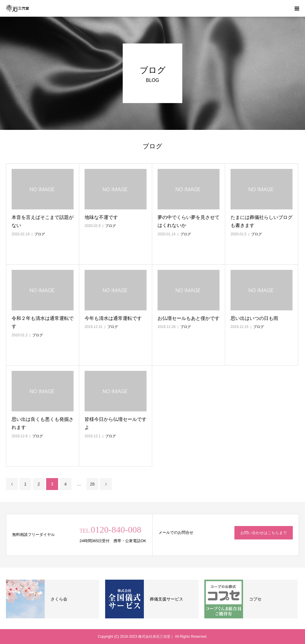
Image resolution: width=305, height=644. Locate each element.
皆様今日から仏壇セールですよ (116, 423)
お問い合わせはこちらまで (264, 533)
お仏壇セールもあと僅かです (189, 318)
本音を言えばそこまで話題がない (43, 221)
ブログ (40, 234)
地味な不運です (101, 217)
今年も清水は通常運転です (113, 318)
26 (92, 484)
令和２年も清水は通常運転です (43, 322)
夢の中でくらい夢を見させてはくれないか (189, 221)
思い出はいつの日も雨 (254, 318)
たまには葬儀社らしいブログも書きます (262, 221)
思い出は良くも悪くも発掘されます (43, 423)
